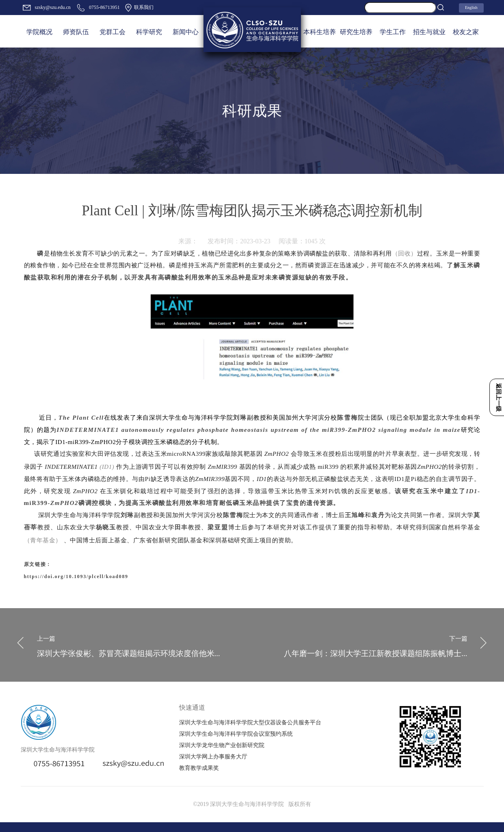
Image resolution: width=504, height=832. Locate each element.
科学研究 (149, 32)
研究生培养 (356, 32)
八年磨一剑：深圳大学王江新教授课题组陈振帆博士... (363, 645)
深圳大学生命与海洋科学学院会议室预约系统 (236, 734)
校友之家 (466, 32)
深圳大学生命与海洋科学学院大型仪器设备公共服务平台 (250, 723)
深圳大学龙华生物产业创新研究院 (222, 745)
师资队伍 (76, 32)
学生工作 (393, 32)
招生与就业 (429, 32)
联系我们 (139, 8)
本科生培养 (320, 32)
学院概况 (39, 32)
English (471, 8)
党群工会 (112, 32)
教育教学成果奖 (199, 768)
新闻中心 (186, 32)
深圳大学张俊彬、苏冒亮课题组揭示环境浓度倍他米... (142, 645)
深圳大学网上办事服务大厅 (213, 757)
